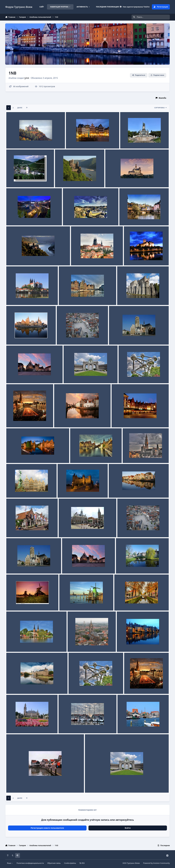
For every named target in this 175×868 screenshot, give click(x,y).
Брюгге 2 (76, 456)
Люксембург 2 (72, 219)
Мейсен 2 (130, 259)
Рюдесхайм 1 (128, 142)
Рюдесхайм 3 (74, 142)
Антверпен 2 (14, 491)
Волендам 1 (14, 786)
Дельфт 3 (121, 604)
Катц (10, 259)
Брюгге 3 (118, 421)
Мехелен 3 (64, 338)
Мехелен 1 (13, 377)
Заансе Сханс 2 (15, 604)
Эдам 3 (12, 531)
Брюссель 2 (126, 377)
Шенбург (13, 142)
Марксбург (112, 181)
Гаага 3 (122, 645)
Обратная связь (54, 863)
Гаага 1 (12, 727)
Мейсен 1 (13, 298)
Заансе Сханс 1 (68, 604)
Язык (10, 863)
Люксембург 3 (15, 219)
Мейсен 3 (77, 259)
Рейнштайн (62, 181)
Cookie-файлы (70, 863)
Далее (20, 108)
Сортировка (161, 108)
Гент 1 (11, 338)
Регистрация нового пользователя (47, 828)
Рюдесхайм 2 (14, 181)
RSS (82, 863)
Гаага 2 (12, 687)
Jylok (27, 78)
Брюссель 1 (14, 421)
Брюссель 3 (71, 377)
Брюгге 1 (12, 456)
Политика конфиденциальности (30, 863)
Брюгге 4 (60, 421)
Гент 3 (64, 298)
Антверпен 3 (131, 456)
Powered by (156, 863)
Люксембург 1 (128, 219)
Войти (128, 828)
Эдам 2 (64, 531)
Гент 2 (122, 298)
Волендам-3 (66, 727)
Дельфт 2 (13, 645)
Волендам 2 (125, 727)
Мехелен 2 (116, 338)
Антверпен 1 (65, 491)
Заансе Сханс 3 (125, 567)
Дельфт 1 (74, 645)
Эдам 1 (114, 491)
